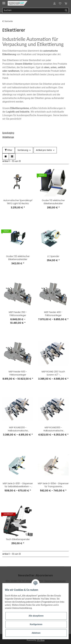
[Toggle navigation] (4, 2)
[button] (55, 3)
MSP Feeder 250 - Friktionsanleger (18, 314)
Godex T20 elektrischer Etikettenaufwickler (18, 258)
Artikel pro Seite (44, 150)
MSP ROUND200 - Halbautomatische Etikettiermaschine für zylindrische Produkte (18, 429)
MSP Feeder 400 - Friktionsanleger (53, 314)
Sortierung (23, 150)
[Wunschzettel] (60, 3)
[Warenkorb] (66, 3)
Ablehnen (36, 633)
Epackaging (8, 133)
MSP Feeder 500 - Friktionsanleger (18, 373)
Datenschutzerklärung (55, 581)
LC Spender (53, 256)
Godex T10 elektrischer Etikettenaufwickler (53, 202)
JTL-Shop (41, 640)
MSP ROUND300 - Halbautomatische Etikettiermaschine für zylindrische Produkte (53, 429)
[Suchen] (33, 10)
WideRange (8, 137)
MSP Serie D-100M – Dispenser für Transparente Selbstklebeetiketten (53, 485)
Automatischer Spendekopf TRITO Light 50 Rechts (18, 202)
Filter (8, 150)
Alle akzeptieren (36, 616)
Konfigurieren (36, 624)
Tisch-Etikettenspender (18, 539)
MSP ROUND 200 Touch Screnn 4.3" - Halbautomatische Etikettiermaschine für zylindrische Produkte (53, 373)
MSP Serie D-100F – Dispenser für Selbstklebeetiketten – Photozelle (18, 485)
